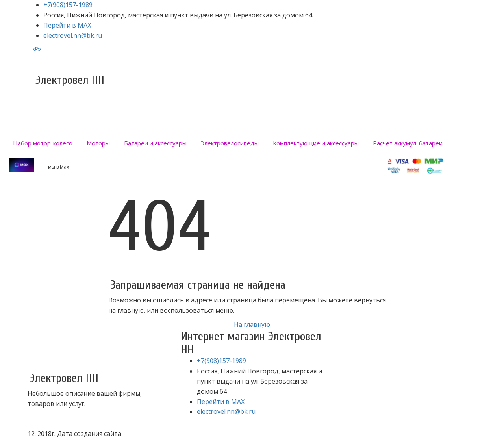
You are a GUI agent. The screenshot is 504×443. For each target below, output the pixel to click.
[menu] (252, 143)
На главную (252, 324)
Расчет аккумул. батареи (408, 143)
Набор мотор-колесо (43, 143)
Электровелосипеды (230, 143)
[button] (98, 143)
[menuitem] (43, 143)
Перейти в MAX (67, 25)
